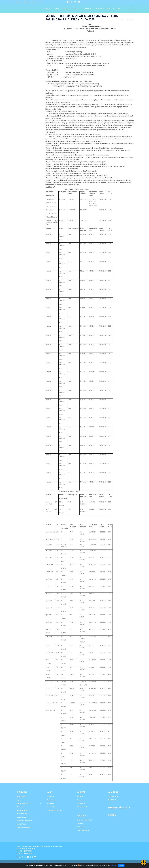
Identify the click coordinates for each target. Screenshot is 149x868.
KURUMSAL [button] (47, 8)
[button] (128, 19)
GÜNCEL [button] (66, 8)
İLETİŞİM (117, 8)
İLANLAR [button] (76, 8)
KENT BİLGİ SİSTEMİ (103, 8)
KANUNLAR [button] (88, 8)
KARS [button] (57, 8)
